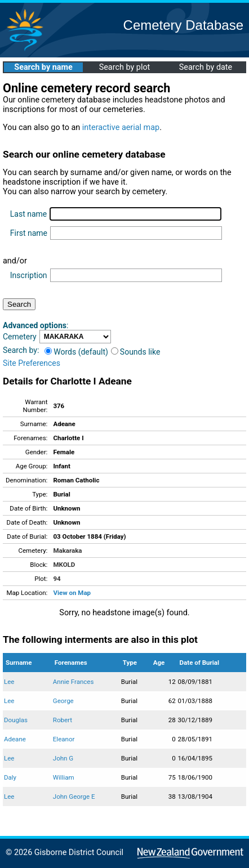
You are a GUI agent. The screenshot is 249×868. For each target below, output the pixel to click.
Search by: (21, 350)
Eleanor (64, 739)
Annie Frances (74, 682)
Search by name (43, 67)
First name (29, 233)
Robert (63, 720)
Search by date (206, 67)
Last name (28, 214)
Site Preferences (32, 363)
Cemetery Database (183, 25)
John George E (74, 797)
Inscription (29, 275)
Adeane (15, 739)
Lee (9, 682)
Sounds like (136, 352)
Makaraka (67, 551)
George (63, 701)
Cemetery (20, 337)
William (64, 777)
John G (63, 758)
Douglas (16, 720)
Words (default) (76, 352)
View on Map (72, 593)
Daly (10, 777)
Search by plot (125, 67)
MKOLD (64, 565)
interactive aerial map (121, 127)
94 (57, 579)
